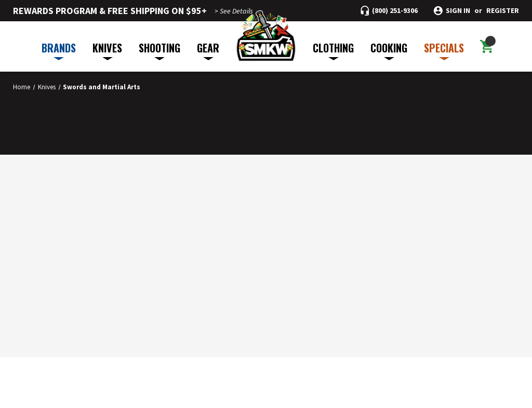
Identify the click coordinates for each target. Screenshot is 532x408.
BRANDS (59, 50)
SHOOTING (159, 50)
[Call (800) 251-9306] (389, 11)
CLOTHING (333, 50)
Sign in (458, 11)
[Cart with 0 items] (487, 47)
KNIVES (107, 50)
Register (503, 11)
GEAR (208, 50)
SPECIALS (444, 50)
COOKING (389, 50)
